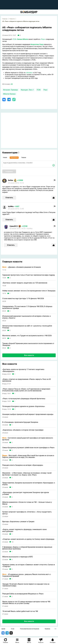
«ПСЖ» (14, 39)
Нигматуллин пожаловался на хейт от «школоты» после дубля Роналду (27, 327)
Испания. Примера (11, 90)
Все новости (29, 355)
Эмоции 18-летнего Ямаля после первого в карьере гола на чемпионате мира (26, 585)
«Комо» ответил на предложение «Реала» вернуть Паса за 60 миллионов (27, 380)
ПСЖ (39, 90)
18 (12, 542)
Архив (3, 629)
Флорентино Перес (37, 44)
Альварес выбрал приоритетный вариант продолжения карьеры (28, 414)
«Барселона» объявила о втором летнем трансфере (23, 430)
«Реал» (43, 39)
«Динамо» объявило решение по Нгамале (21, 267)
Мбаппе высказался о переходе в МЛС (18, 557)
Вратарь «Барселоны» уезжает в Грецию (18, 522)
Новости (12, 19)
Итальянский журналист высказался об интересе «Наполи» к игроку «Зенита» (27, 317)
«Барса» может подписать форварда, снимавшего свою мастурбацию (25, 530)
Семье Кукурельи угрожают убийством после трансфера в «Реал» (28, 448)
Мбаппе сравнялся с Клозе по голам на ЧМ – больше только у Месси (27, 503)
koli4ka (11, 206)
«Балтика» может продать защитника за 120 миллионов (25, 283)
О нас (13, 629)
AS (12, 84)
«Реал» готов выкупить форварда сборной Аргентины (24, 399)
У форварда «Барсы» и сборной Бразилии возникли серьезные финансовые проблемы (27, 548)
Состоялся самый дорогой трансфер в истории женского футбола (28, 439)
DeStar (11, 180)
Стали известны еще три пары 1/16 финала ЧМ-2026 (23, 299)
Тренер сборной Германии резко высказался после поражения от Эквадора (28, 344)
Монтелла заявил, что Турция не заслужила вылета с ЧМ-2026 (27, 336)
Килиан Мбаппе (23, 39)
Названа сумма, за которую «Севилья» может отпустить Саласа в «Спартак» (29, 566)
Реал (45, 90)
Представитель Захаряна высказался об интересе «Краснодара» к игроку (29, 484)
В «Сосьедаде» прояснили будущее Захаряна (20, 422)
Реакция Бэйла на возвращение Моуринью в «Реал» (23, 594)
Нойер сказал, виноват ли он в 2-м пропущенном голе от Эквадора (29, 291)
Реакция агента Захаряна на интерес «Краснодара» (23, 465)
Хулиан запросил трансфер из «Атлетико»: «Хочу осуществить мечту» (27, 513)
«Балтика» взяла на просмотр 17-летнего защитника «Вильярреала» (23, 370)
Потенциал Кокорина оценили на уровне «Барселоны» (24, 406)
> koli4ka (29, 229)
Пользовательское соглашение (30, 629)
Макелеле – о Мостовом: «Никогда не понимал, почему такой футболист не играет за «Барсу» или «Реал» (27, 474)
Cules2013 (14, 226)
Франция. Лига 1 (27, 90)
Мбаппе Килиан (9, 94)
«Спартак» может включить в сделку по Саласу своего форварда (28, 539)
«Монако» (29, 73)
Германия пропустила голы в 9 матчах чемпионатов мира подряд (29, 275)
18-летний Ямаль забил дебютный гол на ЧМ (20, 611)
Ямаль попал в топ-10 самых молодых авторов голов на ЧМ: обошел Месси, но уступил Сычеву (26, 603)
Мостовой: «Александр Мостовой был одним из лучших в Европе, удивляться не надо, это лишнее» (28, 456)
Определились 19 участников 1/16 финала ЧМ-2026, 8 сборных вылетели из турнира (27, 307)
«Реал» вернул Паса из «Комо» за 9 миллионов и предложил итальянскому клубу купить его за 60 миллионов (26, 390)
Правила (47, 629)
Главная (5, 19)
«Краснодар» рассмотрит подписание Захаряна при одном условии (26, 493)
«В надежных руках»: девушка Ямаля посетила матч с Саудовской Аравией (27, 575)
